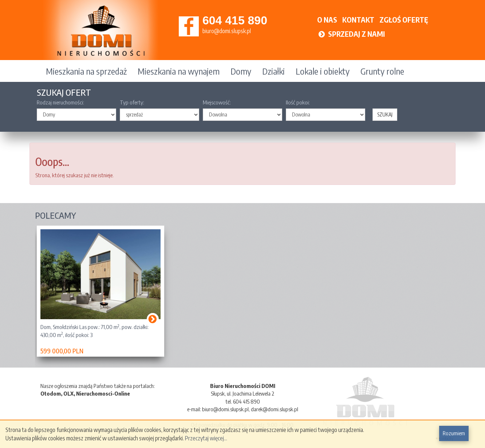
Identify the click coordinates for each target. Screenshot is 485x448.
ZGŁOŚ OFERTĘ (404, 19)
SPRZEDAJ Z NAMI (351, 34)
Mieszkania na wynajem (179, 71)
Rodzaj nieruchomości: (60, 102)
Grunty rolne (382, 71)
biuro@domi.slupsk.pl (227, 31)
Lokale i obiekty (323, 71)
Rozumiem (454, 433)
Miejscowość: (217, 102)
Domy (241, 71)
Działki (273, 71)
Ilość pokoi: (298, 102)
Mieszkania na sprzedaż (86, 71)
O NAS (327, 19)
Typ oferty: (132, 102)
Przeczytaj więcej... (206, 438)
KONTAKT (358, 19)
